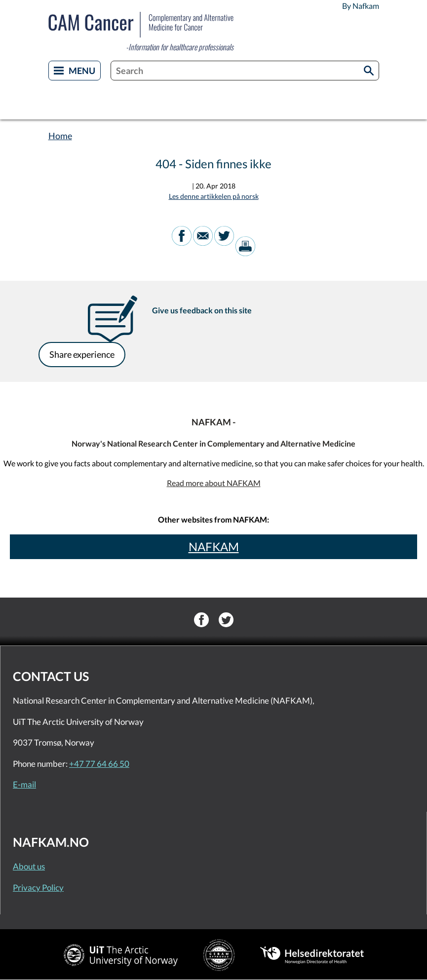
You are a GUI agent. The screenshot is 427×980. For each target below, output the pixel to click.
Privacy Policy (38, 887)
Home (60, 136)
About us (29, 866)
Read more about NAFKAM (214, 483)
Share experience (82, 354)
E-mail (24, 784)
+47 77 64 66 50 (99, 764)
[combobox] (245, 71)
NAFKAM (214, 547)
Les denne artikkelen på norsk (214, 196)
